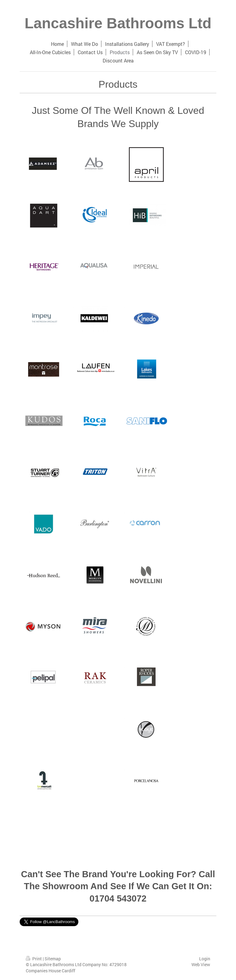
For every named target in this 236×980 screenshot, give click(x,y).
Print (34, 959)
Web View (201, 964)
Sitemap (53, 959)
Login (205, 959)
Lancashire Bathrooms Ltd (118, 23)
